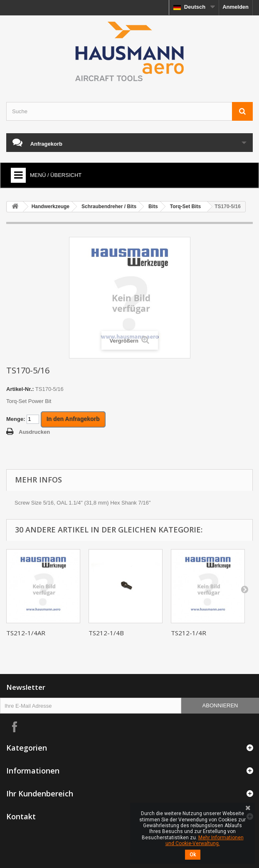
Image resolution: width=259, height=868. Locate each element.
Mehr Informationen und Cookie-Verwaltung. (205, 841)
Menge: (16, 419)
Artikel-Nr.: (20, 389)
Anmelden (236, 7)
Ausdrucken (34, 432)
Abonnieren (220, 705)
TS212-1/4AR (26, 633)
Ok (193, 855)
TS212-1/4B (106, 633)
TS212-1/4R (189, 633)
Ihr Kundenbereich (40, 793)
